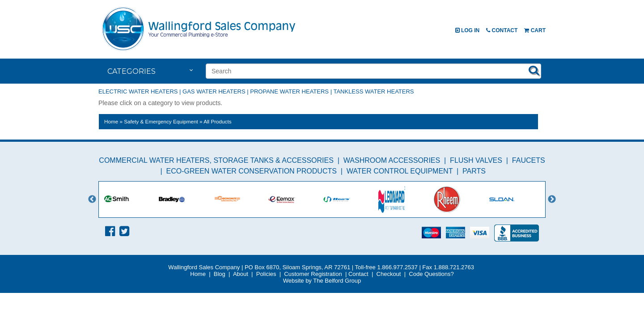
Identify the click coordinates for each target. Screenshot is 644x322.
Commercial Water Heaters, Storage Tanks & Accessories (216, 160)
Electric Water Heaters (138, 91)
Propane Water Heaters (289, 91)
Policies (266, 274)
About (241, 274)
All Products (217, 121)
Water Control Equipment (400, 171)
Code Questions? (431, 274)
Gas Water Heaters (214, 91)
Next (552, 199)
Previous (92, 199)
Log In (468, 30)
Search (534, 70)
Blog (220, 274)
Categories (131, 71)
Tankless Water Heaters (373, 91)
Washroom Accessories (392, 160)
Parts (474, 171)
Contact (502, 30)
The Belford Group (337, 281)
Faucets (529, 160)
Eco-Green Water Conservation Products (252, 171)
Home (111, 121)
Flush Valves (476, 160)
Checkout (389, 274)
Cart (535, 30)
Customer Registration (313, 274)
